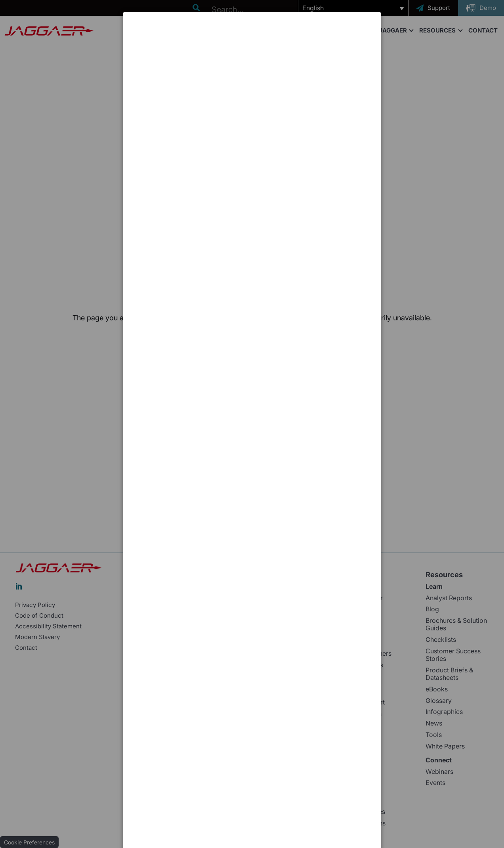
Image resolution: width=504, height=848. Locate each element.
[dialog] (252, 42)
